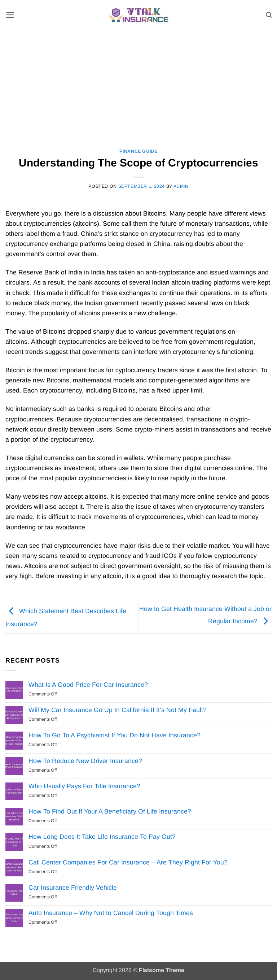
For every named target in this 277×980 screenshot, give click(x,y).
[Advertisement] (138, 84)
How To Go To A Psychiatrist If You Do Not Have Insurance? (115, 735)
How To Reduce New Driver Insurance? (85, 761)
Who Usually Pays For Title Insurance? (84, 786)
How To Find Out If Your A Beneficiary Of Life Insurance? (110, 811)
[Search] (269, 15)
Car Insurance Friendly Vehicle (73, 888)
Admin (181, 186)
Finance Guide (138, 151)
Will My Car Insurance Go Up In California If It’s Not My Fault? (118, 710)
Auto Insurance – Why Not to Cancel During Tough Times (111, 913)
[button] (10, 15)
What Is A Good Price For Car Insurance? (88, 685)
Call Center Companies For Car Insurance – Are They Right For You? (128, 862)
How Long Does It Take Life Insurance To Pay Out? (102, 837)
